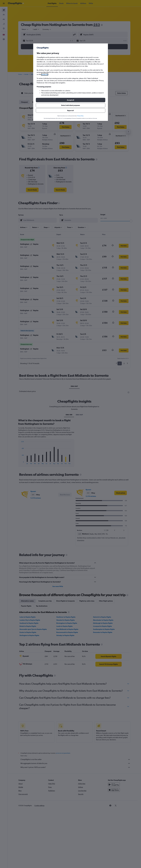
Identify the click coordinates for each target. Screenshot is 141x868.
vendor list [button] (45, 74)
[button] (71, 100)
